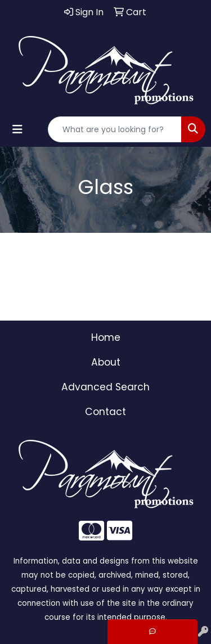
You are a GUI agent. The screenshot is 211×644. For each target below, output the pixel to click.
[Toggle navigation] (17, 129)
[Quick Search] (115, 129)
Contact (105, 412)
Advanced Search (105, 387)
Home (106, 337)
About (106, 362)
